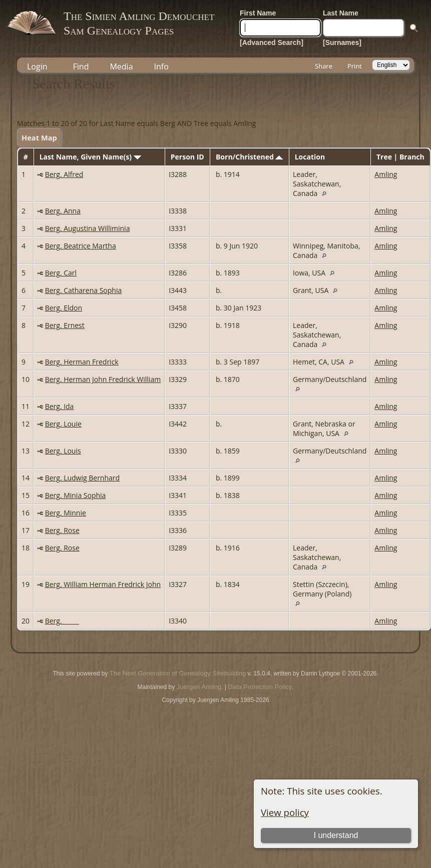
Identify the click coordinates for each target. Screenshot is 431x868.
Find (81, 66)
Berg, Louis (63, 451)
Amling (386, 174)
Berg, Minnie (66, 513)
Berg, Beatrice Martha (81, 246)
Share (324, 66)
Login (37, 66)
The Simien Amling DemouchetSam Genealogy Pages (139, 23)
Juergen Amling (199, 687)
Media (121, 66)
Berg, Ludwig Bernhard (82, 478)
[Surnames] (342, 42)
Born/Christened (249, 157)
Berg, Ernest (65, 325)
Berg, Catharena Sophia (84, 290)
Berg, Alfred (64, 174)
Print (355, 66)
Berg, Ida (60, 406)
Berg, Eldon (64, 308)
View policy (285, 812)
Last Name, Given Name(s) (90, 157)
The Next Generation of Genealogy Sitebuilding (178, 673)
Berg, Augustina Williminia (88, 228)
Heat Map (39, 137)
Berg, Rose (62, 530)
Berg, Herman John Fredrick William (103, 379)
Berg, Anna (63, 211)
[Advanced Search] (272, 42)
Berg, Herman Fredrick (82, 362)
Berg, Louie (63, 424)
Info (161, 66)
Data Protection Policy (260, 687)
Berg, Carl (61, 273)
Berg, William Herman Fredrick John (103, 584)
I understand (336, 835)
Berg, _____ (62, 621)
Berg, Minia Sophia (76, 495)
